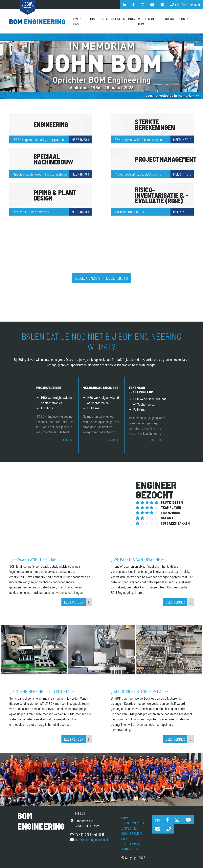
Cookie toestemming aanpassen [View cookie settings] (131, 844)
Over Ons (77, 21)
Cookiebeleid (132, 833)
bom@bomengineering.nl (92, 839)
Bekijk (64, 440)
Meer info (79, 139)
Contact (186, 19)
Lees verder (74, 602)
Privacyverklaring (136, 823)
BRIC (131, 19)
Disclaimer (130, 828)
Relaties (118, 19)
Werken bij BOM (147, 21)
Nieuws (171, 19)
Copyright (129, 818)
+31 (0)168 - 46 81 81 (91, 834)
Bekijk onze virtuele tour (100, 278)
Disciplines (99, 19)
